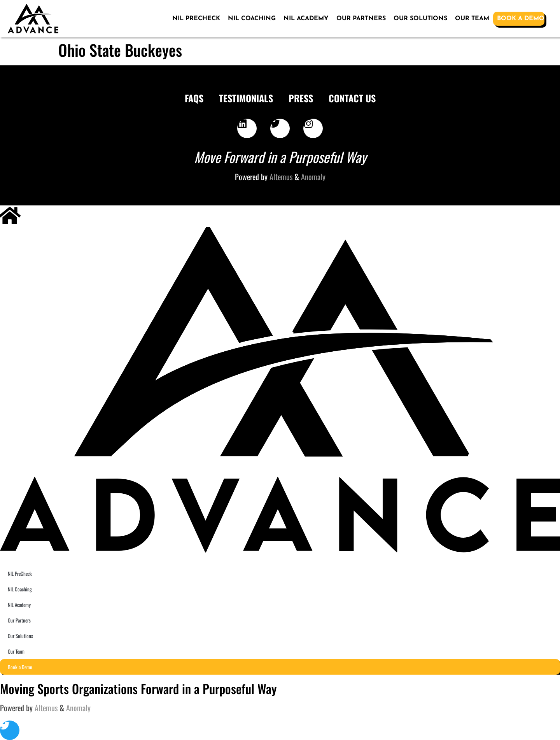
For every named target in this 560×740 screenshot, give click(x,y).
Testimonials (246, 98)
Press (301, 98)
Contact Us (352, 98)
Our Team (472, 19)
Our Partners (361, 19)
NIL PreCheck (196, 19)
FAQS (194, 98)
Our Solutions (420, 19)
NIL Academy (306, 19)
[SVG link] (33, 19)
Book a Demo (521, 19)
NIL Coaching (252, 19)
